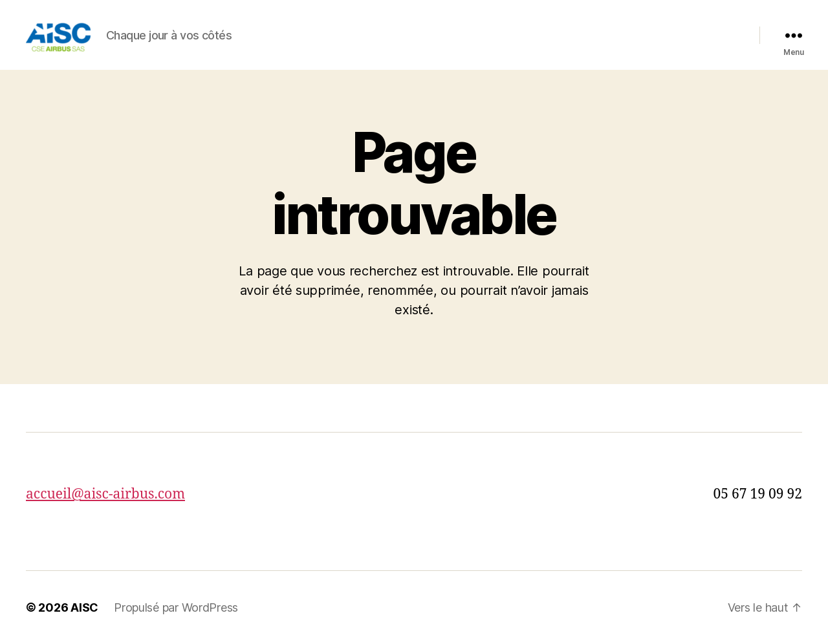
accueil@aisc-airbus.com (105, 494)
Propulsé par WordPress (176, 607)
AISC (84, 607)
